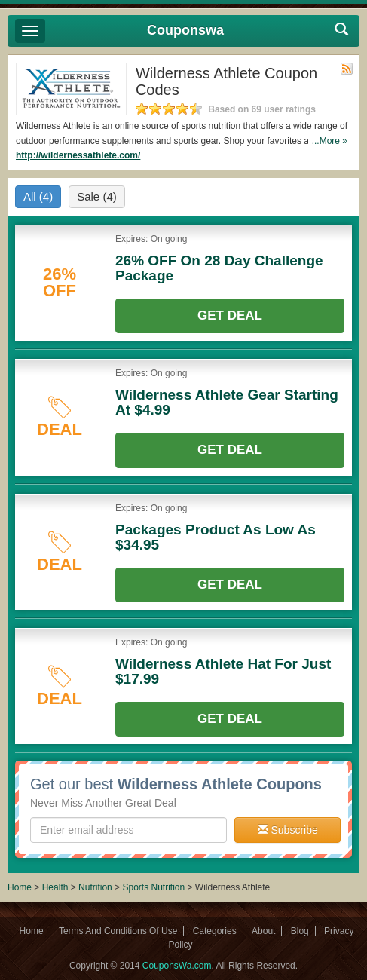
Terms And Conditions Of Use (118, 931)
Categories (215, 931)
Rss (347, 69)
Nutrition (95, 887)
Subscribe (288, 830)
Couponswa (185, 30)
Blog (300, 931)
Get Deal (230, 315)
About (263, 931)
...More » (330, 141)
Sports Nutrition (153, 887)
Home (20, 887)
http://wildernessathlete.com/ (78, 155)
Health (55, 887)
